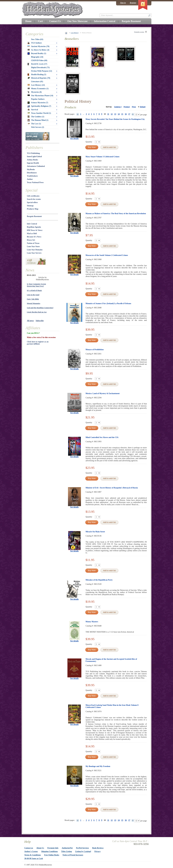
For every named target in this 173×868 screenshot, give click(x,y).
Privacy (98, 851)
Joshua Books (32, 160)
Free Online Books (52, 855)
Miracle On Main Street (95, 532)
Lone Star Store (33, 246)
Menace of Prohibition (95, 350)
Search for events (34, 199)
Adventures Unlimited (36, 166)
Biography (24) (37, 57)
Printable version (139, 32)
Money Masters (92, 622)
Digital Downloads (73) (40, 67)
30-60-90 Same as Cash (34, 858)
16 (126, 114)
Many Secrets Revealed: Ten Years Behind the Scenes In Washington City (115, 119)
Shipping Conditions (50, 851)
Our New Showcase (77, 21)
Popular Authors (38, 99)
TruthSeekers (32, 176)
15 (122, 114)
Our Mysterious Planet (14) (40, 96)
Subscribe (40, 321)
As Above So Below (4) (38, 50)
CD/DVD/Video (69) (39, 60)
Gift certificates (33, 196)
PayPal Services (82, 848)
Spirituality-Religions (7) (39, 106)
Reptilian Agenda (34, 227)
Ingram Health (33, 163)
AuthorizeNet (67, 848)
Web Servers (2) (38, 127)
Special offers (32, 202)
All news (30, 321)
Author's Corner (31, 851)
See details (74, 139)
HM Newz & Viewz (35, 230)
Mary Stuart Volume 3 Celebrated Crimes (103, 157)
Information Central (105, 21)
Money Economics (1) (38, 89)
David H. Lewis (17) (37, 64)
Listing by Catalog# (83, 851)
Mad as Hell (32, 234)
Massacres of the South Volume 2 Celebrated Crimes (107, 255)
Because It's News (34, 237)
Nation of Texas (33, 243)
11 (108, 114)
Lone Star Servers (34, 253)
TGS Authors (35, 43)
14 (119, 114)
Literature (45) (37, 82)
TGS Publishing (33, 153)
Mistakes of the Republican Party (99, 580)
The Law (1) (34, 124)
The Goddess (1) (36, 117)
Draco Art (31, 240)
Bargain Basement (34, 216)
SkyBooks (31, 169)
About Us (40, 848)
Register (133, 3)
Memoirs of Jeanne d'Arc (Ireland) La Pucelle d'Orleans (108, 303)
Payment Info (53, 848)
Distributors (32, 173)
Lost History (75, 33)
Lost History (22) (36, 85)
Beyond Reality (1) (37, 53)
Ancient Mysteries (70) (38, 46)
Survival (33, 110)
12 (112, 114)
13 (115, 114)
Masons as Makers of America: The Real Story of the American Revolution (116, 214)
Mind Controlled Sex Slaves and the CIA (102, 437)
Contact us (29, 848)
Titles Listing (67, 851)
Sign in (123, 3)
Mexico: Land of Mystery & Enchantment (103, 393)
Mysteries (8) (35, 92)
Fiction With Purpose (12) (42, 71)
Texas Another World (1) (39, 113)
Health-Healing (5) (37, 75)
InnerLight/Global (34, 157)
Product (127, 107)
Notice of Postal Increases (73, 855)
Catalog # (118, 107)
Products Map (33, 209)
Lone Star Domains (35, 250)
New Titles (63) (37, 39)
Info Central (32, 224)
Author (30, 179)
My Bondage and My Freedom (98, 766)
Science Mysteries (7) (38, 103)
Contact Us (55, 21)
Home (28, 21)
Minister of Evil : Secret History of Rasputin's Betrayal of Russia (112, 488)
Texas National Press (35, 182)
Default (143, 107)
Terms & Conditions (33, 855)
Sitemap (30, 206)
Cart (40, 21)
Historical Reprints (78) (39, 78)
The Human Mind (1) (38, 120)
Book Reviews (98, 848)
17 (129, 114)
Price (134, 107)
